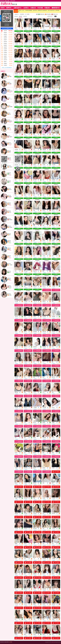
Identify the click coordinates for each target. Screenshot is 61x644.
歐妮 (10, 204)
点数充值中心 (17, 8)
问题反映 (47, 8)
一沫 (10, 129)
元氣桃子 (11, 137)
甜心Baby (11, 91)
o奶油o (10, 287)
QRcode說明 (7, 25)
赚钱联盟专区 (56, 8)
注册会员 (33, 8)
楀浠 (10, 279)
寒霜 (10, 159)
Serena (10, 144)
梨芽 (10, 235)
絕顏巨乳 (11, 121)
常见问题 (40, 8)
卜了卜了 (11, 99)
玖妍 (10, 114)
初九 (10, 257)
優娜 (10, 152)
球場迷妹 (11, 227)
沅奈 (10, 242)
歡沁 (10, 174)
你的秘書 (11, 107)
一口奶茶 (11, 265)
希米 (10, 272)
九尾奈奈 (11, 167)
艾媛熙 (10, 83)
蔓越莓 (10, 196)
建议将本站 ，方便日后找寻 (8, 1)
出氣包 (10, 295)
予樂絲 (10, 77)
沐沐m (10, 212)
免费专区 (9, 8)
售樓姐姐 (11, 220)
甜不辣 (10, 190)
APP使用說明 (7, 24)
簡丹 (10, 182)
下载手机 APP (7, 11)
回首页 (3, 8)
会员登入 (26, 8)
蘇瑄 (10, 249)
